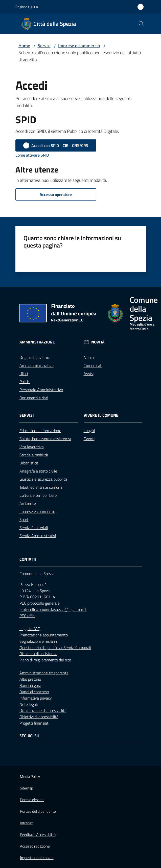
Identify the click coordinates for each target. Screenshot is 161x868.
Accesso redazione (35, 846)
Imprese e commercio (79, 46)
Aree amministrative (37, 365)
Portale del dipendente (38, 811)
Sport (24, 519)
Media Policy (30, 776)
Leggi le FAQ (30, 629)
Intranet (26, 823)
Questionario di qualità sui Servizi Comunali (55, 648)
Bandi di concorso (34, 692)
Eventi (89, 439)
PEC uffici (27, 616)
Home (24, 46)
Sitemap (27, 788)
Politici (25, 382)
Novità (98, 342)
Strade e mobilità (34, 455)
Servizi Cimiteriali (34, 528)
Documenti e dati (34, 398)
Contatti (28, 559)
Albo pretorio (30, 679)
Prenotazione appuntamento (44, 635)
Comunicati (93, 365)
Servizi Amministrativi (38, 536)
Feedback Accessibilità (38, 835)
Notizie (89, 357)
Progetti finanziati (34, 723)
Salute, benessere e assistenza (45, 439)
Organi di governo (34, 357)
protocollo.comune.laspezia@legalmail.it (53, 609)
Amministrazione (37, 342)
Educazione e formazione (40, 431)
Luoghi (89, 431)
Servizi (44, 46)
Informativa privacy (36, 698)
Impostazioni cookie (37, 858)
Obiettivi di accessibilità (39, 717)
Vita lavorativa (32, 447)
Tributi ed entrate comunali (42, 487)
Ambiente (28, 503)
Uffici (24, 374)
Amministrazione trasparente (44, 673)
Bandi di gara (30, 685)
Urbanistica (29, 463)
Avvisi (89, 374)
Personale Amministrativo (41, 390)
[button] (141, 24)
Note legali (29, 704)
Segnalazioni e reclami (38, 641)
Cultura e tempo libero (38, 495)
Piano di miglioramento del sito (45, 660)
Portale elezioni (32, 800)
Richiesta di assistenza (38, 654)
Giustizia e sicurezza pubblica (43, 479)
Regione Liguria (27, 7)
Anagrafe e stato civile (38, 471)
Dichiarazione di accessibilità (43, 710)
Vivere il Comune (101, 415)
